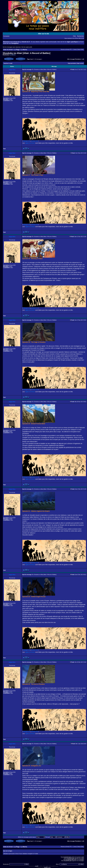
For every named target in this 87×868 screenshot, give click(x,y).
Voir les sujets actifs (27, 47)
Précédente (78, 59)
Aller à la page (71, 59)
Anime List (35, 141)
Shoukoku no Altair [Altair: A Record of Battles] (27, 53)
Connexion (6, 36)
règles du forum (30, 143)
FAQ (74, 36)
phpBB (37, 866)
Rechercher (80, 36)
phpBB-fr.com (47, 867)
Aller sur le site (43, 34)
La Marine (13, 55)
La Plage (17, 50)
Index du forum (8, 50)
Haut (4, 149)
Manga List (27, 141)
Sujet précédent (72, 63)
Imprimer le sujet (8, 63)
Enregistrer (15, 43)
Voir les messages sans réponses (12, 47)
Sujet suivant (80, 63)
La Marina (24, 50)
